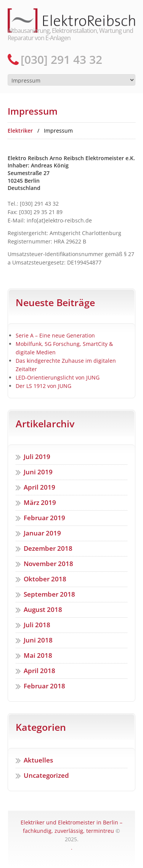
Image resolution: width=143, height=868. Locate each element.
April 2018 (39, 671)
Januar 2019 (42, 533)
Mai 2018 (38, 655)
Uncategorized (46, 775)
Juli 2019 (37, 457)
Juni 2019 (38, 472)
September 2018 (49, 594)
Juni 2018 (38, 640)
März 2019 (40, 502)
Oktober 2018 (45, 579)
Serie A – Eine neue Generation (55, 335)
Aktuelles (38, 760)
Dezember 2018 (48, 548)
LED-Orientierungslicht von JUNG (58, 377)
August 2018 (43, 609)
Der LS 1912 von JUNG (43, 386)
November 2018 (48, 564)
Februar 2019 (44, 518)
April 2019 (39, 487)
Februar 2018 (44, 686)
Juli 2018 (37, 625)
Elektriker (20, 131)
